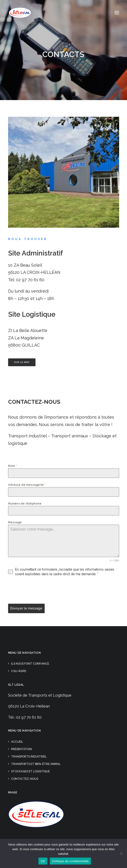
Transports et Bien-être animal (36, 764)
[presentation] (43, 590)
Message (15, 522)
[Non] (121, 853)
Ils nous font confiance (30, 664)
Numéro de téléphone (25, 504)
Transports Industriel (29, 757)
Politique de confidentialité (70, 861)
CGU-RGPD (19, 671)
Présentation (22, 749)
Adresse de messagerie (27, 485)
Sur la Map (22, 362)
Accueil (17, 742)
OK (43, 861)
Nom (12, 466)
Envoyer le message (26, 608)
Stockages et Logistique (30, 771)
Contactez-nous (34, 402)
